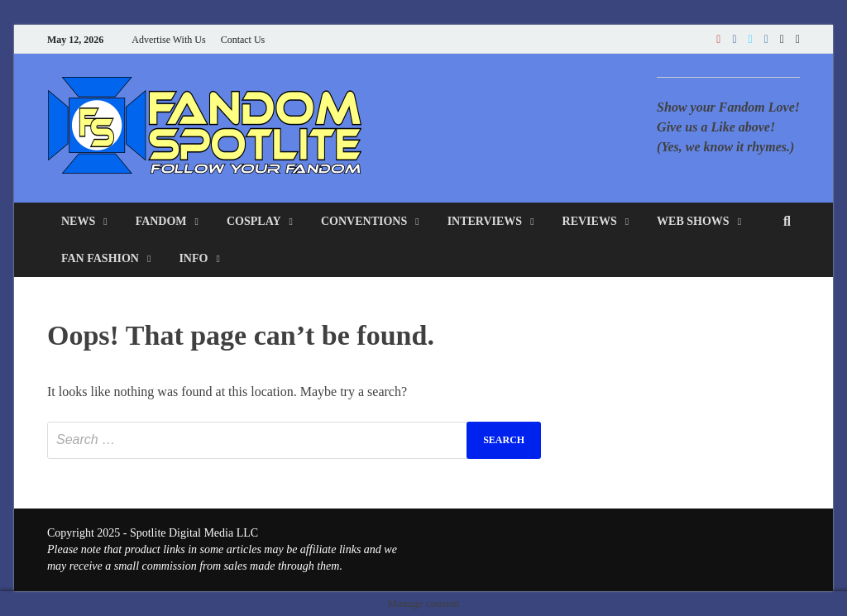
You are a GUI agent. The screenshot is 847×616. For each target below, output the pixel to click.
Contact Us (243, 40)
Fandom (161, 221)
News (78, 221)
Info (193, 258)
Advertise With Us (168, 40)
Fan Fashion (100, 258)
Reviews (590, 221)
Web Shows (693, 221)
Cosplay (254, 221)
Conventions (364, 221)
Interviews (485, 221)
